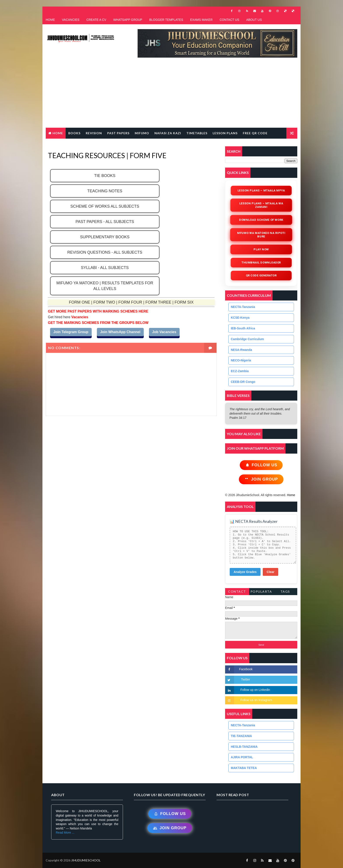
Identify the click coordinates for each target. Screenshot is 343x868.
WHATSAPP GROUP (128, 20)
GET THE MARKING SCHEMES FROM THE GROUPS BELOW (98, 323)
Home (58, 133)
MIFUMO (142, 133)
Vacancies (79, 317)
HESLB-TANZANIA (244, 747)
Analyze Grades (245, 572)
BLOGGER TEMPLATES (166, 20)
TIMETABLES (197, 133)
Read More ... (65, 833)
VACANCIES (71, 20)
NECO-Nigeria (241, 360)
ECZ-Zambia (240, 371)
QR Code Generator (261, 275)
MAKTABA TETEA (244, 768)
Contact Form (237, 592)
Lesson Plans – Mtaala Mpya (261, 190)
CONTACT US (229, 20)
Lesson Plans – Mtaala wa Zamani (261, 205)
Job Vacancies (164, 332)
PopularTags (261, 592)
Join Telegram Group (71, 332)
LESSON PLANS (225, 133)
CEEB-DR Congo (243, 382)
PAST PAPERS (118, 133)
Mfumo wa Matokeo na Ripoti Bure (261, 235)
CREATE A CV (96, 20)
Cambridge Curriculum (247, 339)
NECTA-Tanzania (243, 307)
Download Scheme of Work (261, 220)
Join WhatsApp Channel (120, 332)
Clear (270, 572)
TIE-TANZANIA (241, 736)
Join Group (261, 479)
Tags (285, 591)
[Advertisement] (171, 95)
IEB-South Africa (243, 328)
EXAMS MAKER (201, 20)
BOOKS (74, 133)
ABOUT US (254, 20)
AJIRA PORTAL (242, 757)
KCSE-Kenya (240, 318)
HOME (50, 20)
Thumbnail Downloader (261, 263)
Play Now (261, 249)
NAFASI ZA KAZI (168, 133)
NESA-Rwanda (241, 350)
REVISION (94, 133)
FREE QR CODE (255, 133)
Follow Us (261, 465)
